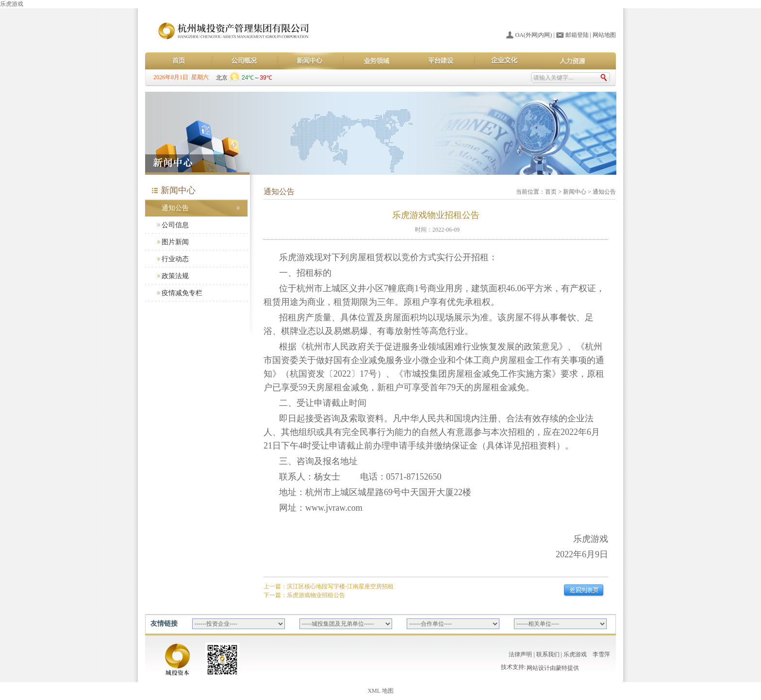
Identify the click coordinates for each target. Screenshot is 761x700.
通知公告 (175, 208)
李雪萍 (601, 654)
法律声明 (520, 654)
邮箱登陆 (577, 35)
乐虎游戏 (12, 4)
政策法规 (175, 276)
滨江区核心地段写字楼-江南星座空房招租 (340, 586)
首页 (551, 192)
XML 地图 (380, 691)
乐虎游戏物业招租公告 (316, 595)
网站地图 (604, 35)
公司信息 (175, 225)
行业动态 (175, 259)
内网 (544, 35)
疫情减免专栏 (182, 293)
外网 (531, 35)
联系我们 (548, 654)
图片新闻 (175, 242)
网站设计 (538, 669)
